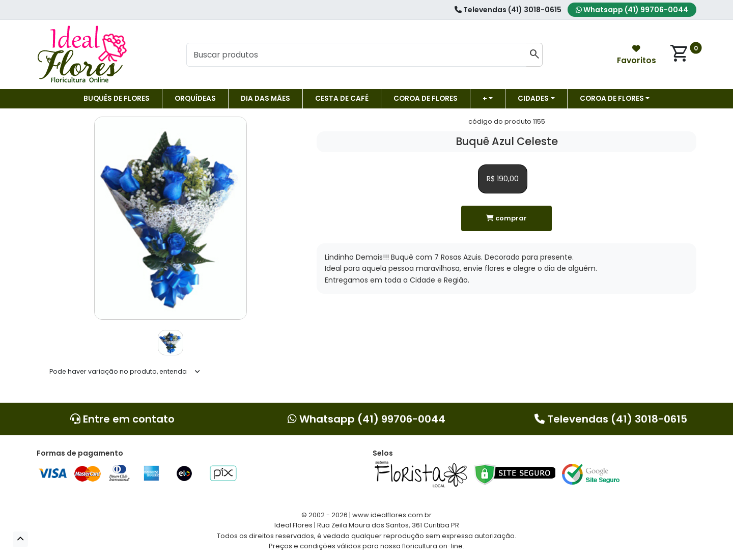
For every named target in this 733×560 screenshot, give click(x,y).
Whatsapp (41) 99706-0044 (632, 10)
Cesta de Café (342, 99)
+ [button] (485, 99)
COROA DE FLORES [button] (612, 99)
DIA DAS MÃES (265, 99)
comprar (506, 218)
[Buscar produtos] (356, 55)
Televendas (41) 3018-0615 (508, 10)
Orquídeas (195, 99)
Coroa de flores (426, 99)
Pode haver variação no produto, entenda (118, 371)
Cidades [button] (533, 99)
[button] (20, 539)
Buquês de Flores (117, 99)
